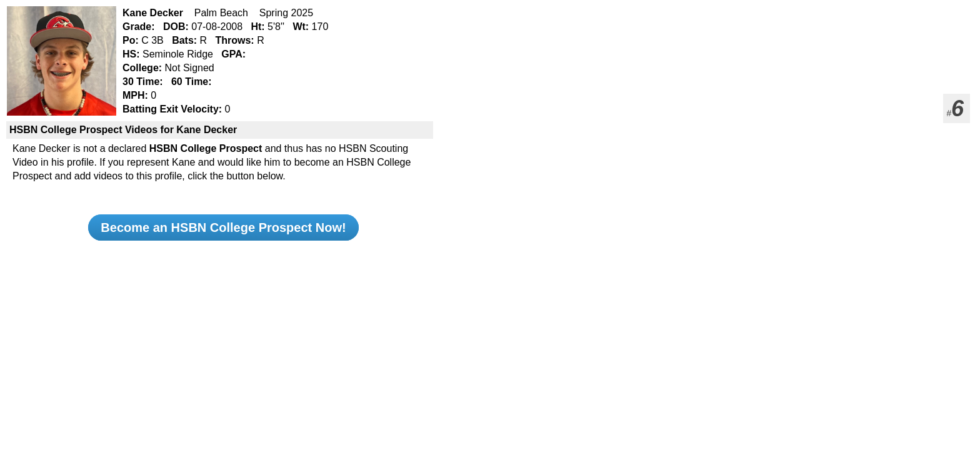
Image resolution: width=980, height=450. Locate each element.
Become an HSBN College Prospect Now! (223, 227)
